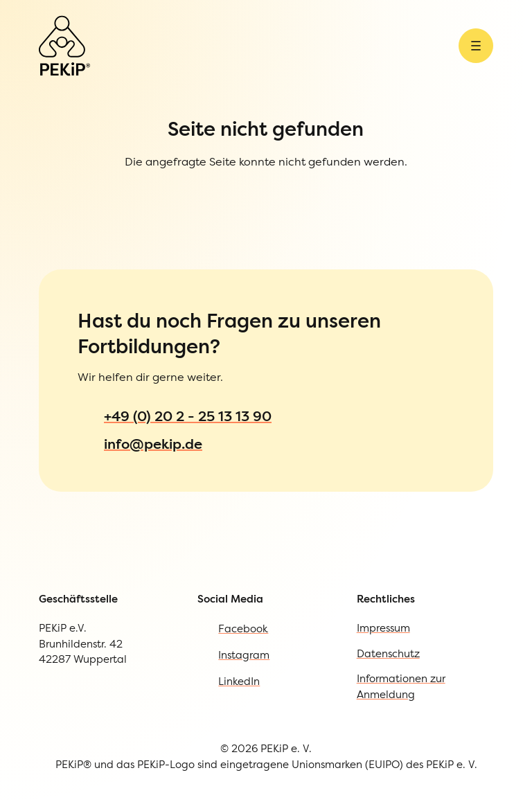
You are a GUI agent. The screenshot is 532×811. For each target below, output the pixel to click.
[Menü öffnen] (476, 46)
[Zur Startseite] (64, 46)
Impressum (383, 628)
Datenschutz (388, 653)
